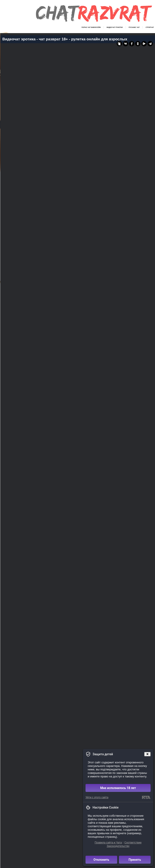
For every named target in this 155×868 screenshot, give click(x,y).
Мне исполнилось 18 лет (118, 788)
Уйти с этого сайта (97, 797)
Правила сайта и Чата (108, 843)
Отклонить (101, 860)
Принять (135, 860)
